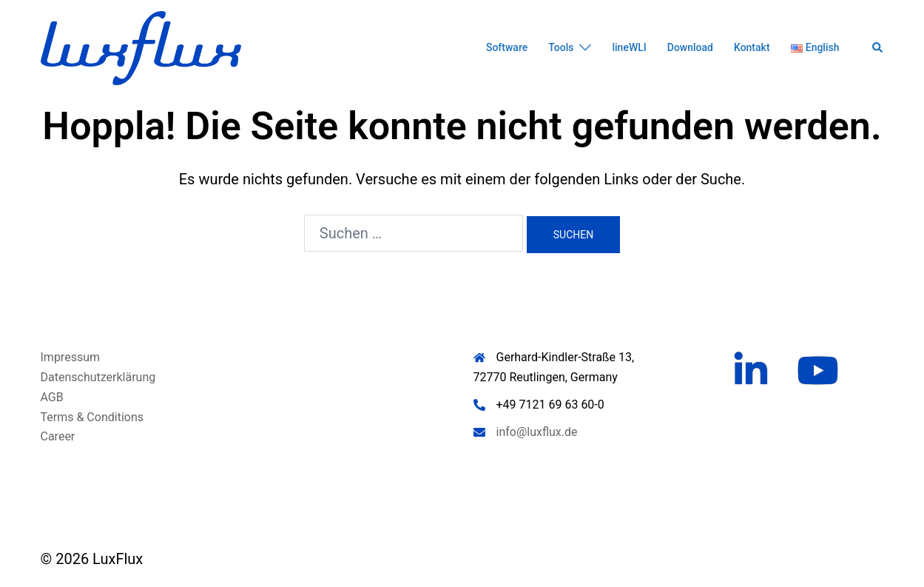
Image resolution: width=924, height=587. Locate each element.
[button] (878, 48)
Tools (561, 47)
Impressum (71, 357)
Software (507, 47)
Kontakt (752, 47)
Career (58, 436)
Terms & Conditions (92, 417)
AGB (52, 397)
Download (690, 47)
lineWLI (629, 47)
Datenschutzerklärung (98, 377)
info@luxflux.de (537, 432)
